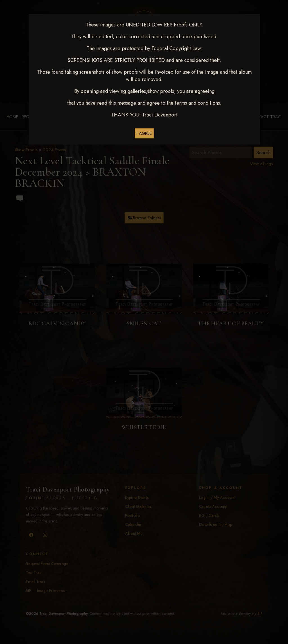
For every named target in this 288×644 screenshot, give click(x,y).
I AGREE (144, 133)
